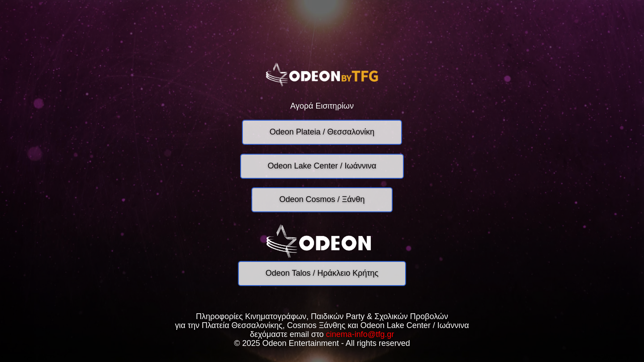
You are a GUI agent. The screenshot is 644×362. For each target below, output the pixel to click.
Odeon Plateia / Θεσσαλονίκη (322, 132)
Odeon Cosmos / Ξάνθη (322, 199)
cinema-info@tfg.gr (360, 334)
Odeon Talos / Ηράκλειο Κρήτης (322, 273)
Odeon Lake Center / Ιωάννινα (322, 166)
